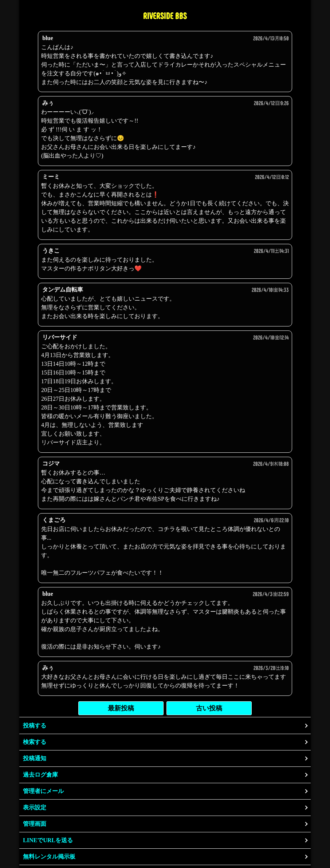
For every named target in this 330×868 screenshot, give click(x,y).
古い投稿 (209, 708)
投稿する (35, 726)
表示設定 (35, 807)
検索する (35, 742)
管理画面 (35, 824)
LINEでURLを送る (48, 840)
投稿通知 (35, 758)
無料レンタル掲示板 (49, 857)
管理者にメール (43, 791)
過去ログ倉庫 (40, 775)
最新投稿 (121, 708)
